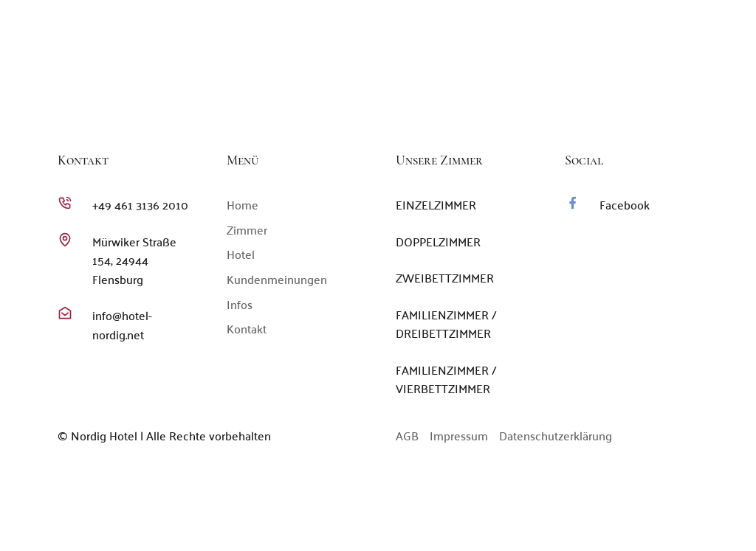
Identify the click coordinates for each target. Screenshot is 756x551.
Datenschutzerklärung (556, 435)
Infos (640, 101)
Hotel (471, 101)
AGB (407, 435)
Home (366, 101)
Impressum (459, 435)
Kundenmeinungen (556, 101)
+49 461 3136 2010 (545, 59)
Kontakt (696, 101)
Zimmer (418, 101)
